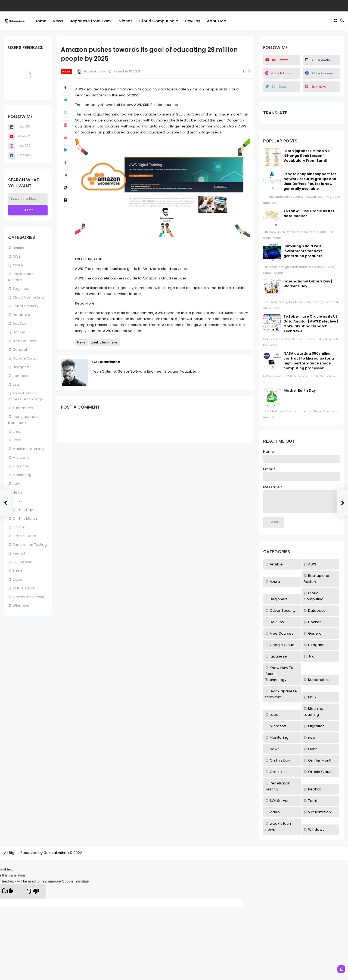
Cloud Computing (159, 21)
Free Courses (24, 341)
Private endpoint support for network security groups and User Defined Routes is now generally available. (310, 181)
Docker (19, 332)
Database (21, 315)
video (18, 579)
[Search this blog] (28, 199)
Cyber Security (25, 306)
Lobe (17, 440)
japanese (21, 376)
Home (40, 21)
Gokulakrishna (106, 362)
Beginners (21, 289)
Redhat (19, 553)
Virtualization (24, 588)
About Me (216, 21)
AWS (17, 256)
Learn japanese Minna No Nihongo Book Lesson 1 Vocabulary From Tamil (307, 156)
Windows (21, 606)
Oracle (19, 527)
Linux (17, 431)
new (16, 484)
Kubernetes (23, 408)
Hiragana (21, 367)
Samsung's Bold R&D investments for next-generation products (304, 251)
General (20, 350)
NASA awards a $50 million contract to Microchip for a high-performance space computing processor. (309, 361)
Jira (16, 384)
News (58, 21)
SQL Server (22, 562)
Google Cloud (25, 358)
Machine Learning (28, 449)
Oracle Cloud (24, 536)
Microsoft (21, 457)
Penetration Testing (30, 545)
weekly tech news (28, 597)
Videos (126, 21)
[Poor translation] (33, 896)
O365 (17, 501)
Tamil (17, 571)
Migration (21, 466)
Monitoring (22, 475)
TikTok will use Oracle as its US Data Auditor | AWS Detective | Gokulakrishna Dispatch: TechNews (311, 324)
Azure (18, 265)
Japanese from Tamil (91, 21)
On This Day (23, 510)
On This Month (25, 518)
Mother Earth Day (300, 390)
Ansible (19, 248)
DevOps (193, 21)
